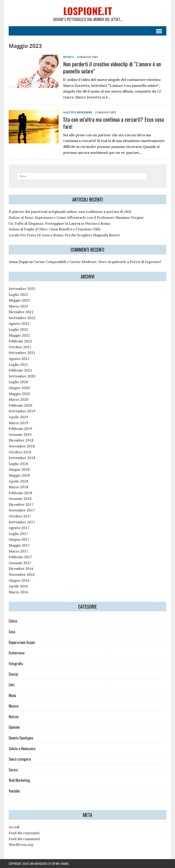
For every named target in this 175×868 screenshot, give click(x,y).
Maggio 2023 (19, 300)
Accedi (14, 827)
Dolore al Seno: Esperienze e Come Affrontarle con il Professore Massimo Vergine (76, 217)
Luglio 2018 (18, 464)
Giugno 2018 (19, 469)
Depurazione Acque (22, 642)
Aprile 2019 (18, 417)
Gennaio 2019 (20, 434)
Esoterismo (17, 653)
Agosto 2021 (19, 359)
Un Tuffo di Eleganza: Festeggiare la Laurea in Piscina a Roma (59, 223)
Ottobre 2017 (20, 516)
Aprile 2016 (18, 586)
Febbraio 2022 (20, 341)
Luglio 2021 (18, 364)
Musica (69, 57)
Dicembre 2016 (21, 568)
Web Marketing (19, 780)
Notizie (14, 717)
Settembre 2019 (22, 411)
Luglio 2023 (18, 294)
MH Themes (63, 864)
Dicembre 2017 (21, 504)
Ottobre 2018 (20, 452)
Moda (12, 695)
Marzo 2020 (18, 399)
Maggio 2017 (19, 545)
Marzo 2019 (18, 423)
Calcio (13, 621)
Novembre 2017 (22, 510)
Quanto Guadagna (21, 738)
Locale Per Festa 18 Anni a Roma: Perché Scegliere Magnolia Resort (64, 235)
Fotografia (16, 664)
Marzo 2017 (18, 551)
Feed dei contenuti (24, 833)
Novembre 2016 (22, 574)
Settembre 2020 (22, 376)
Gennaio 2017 (20, 563)
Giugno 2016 (19, 580)
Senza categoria (20, 759)
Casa (12, 632)
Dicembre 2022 (21, 312)
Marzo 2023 (18, 306)
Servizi (13, 770)
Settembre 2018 (22, 458)
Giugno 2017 (19, 539)
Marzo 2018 (18, 487)
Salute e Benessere (78, 112)
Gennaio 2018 (20, 499)
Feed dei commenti (24, 839)
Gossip (13, 674)
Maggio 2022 (19, 335)
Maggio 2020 (19, 394)
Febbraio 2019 (20, 429)
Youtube (14, 791)
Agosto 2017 (19, 528)
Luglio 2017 (18, 534)
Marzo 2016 (18, 592)
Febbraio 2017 (20, 557)
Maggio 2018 (19, 475)
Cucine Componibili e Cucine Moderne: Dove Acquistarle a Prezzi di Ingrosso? (97, 262)
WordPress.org (21, 845)
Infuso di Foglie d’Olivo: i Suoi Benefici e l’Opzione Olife (55, 229)
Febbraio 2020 (20, 405)
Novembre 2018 (22, 446)
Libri (12, 685)
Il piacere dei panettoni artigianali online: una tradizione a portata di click (70, 212)
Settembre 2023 (22, 289)
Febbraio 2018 (20, 493)
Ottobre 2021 (20, 347)
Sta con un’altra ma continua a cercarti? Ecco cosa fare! (113, 123)
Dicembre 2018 (21, 440)
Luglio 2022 (18, 329)
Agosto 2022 (19, 323)
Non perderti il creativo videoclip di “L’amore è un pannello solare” (112, 67)
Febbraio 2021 (20, 370)
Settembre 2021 (22, 353)
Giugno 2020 (19, 388)
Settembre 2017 (22, 522)
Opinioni (14, 727)
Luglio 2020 (18, 382)
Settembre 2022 (22, 318)
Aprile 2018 (18, 481)
